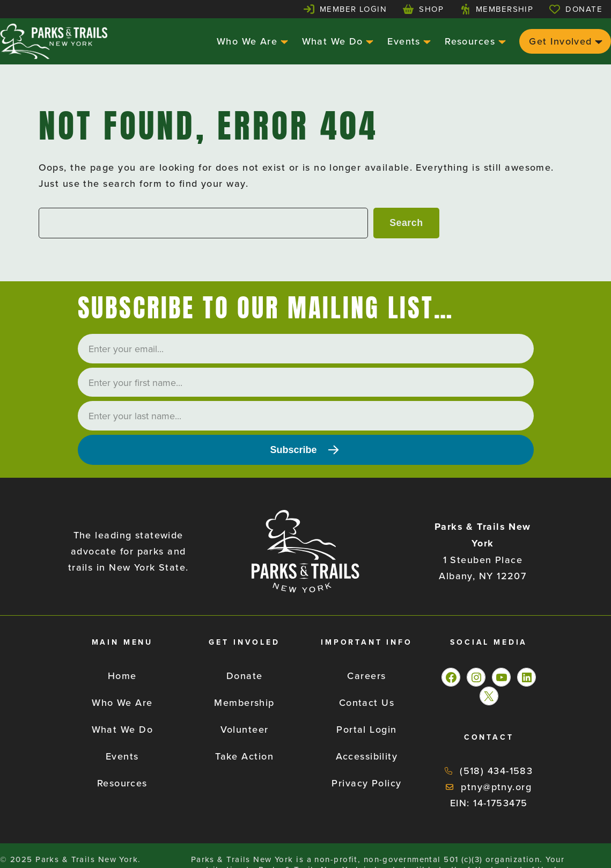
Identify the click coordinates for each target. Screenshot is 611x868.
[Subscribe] (306, 450)
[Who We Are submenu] (283, 41)
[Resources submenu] (501, 41)
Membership (505, 9)
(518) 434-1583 (496, 771)
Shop (431, 9)
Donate (584, 9)
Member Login (353, 9)
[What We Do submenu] (368, 41)
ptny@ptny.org (496, 787)
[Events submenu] (426, 41)
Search (406, 223)
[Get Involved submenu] (597, 41)
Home (122, 676)
